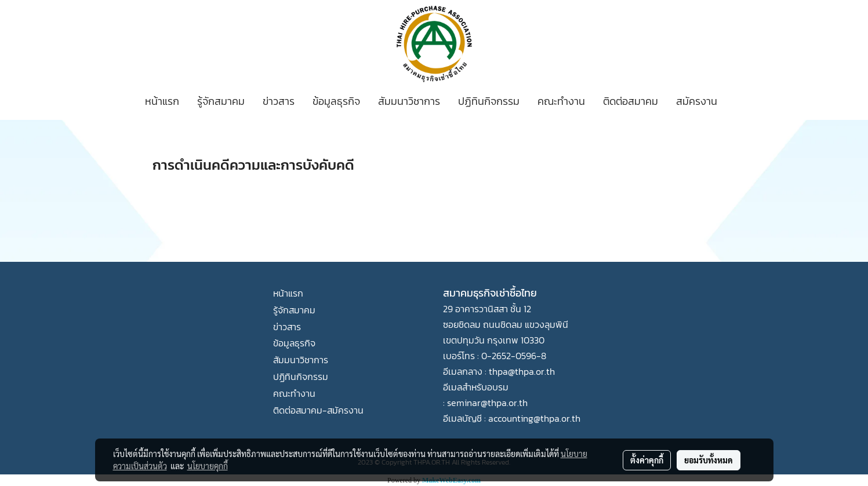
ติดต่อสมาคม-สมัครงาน (318, 410)
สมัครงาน (697, 101)
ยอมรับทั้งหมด (709, 460)
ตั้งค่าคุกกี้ (647, 460)
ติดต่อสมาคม (631, 101)
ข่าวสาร (279, 101)
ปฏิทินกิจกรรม (489, 101)
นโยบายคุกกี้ (208, 466)
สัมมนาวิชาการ (409, 101)
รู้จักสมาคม (221, 101)
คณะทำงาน (561, 101)
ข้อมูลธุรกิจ (336, 101)
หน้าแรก (162, 101)
